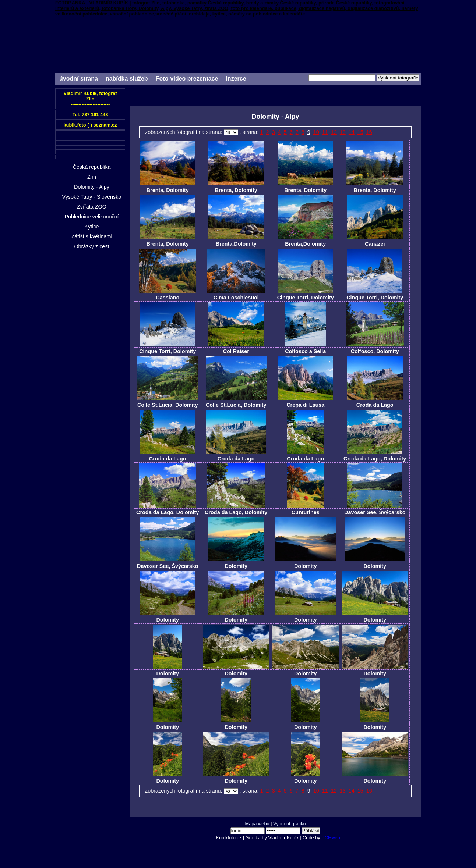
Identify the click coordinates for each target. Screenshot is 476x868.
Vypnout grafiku (289, 824)
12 (334, 132)
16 (369, 132)
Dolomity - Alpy (92, 187)
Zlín (92, 177)
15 (360, 132)
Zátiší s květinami (91, 236)
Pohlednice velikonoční (91, 217)
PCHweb (331, 838)
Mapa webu (257, 824)
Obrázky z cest (91, 246)
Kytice (91, 227)
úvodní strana (79, 79)
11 (325, 132)
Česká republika (91, 167)
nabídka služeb (127, 79)
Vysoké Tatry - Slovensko (92, 197)
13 (343, 132)
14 (352, 132)
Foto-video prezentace (187, 79)
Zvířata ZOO (92, 207)
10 (316, 132)
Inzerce (236, 79)
